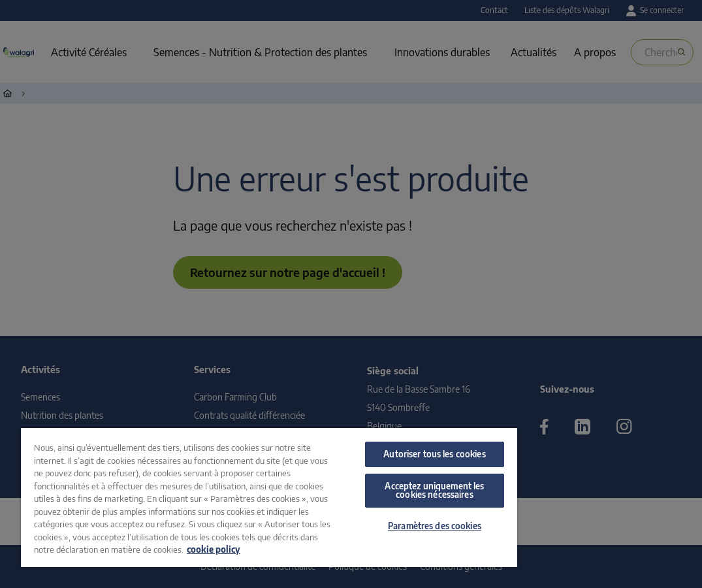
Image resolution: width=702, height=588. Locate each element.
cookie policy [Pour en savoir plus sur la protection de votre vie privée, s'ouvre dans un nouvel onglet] (214, 549)
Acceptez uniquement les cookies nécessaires (434, 490)
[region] (269, 498)
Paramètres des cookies (435, 526)
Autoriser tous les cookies (434, 454)
